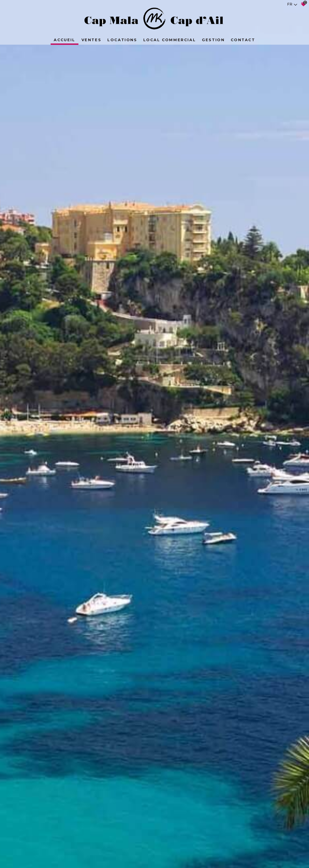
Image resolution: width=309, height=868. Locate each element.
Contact (243, 40)
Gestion (213, 40)
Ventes (91, 40)
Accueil (64, 40)
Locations (122, 40)
